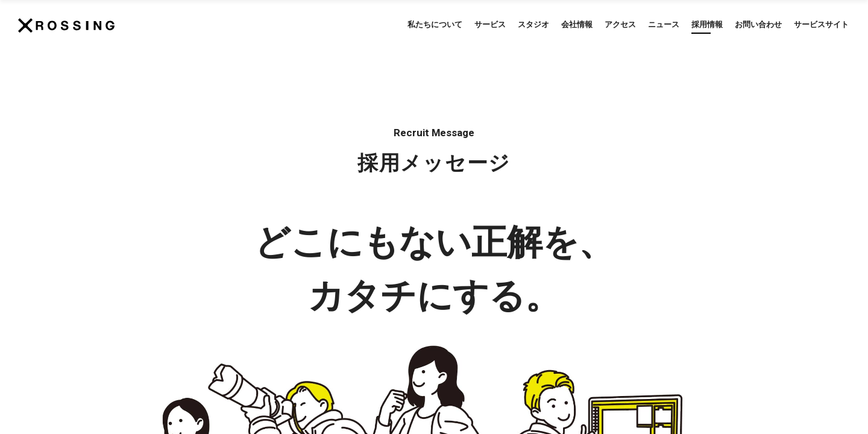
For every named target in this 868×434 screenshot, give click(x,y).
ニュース (664, 24)
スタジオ (533, 24)
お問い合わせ (758, 24)
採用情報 (707, 24)
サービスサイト (821, 24)
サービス (490, 24)
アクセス (620, 24)
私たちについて (435, 24)
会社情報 (577, 24)
